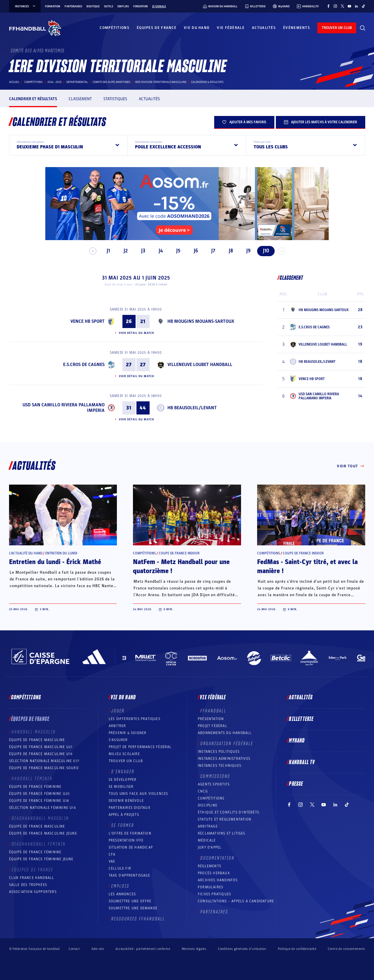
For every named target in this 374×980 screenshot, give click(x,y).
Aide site (98, 949)
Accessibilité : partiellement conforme (143, 949)
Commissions (215, 776)
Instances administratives (224, 759)
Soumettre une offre (130, 901)
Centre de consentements (346, 949)
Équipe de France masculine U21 (41, 747)
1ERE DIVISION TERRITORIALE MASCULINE (161, 82)
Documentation (218, 858)
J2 (123, 251)
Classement (80, 99)
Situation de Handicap (131, 847)
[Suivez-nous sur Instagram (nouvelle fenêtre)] (335, 6)
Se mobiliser (121, 787)
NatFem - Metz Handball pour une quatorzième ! (181, 567)
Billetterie (301, 719)
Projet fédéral (213, 726)
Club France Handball (32, 878)
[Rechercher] (363, 28)
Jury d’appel (210, 847)
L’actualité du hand (26, 553)
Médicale (207, 840)
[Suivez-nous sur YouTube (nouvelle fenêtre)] (349, 6)
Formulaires (211, 887)
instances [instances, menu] (26, 6)
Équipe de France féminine (35, 787)
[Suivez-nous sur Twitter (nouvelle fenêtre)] (342, 6)
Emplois (123, 6)
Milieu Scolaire (124, 754)
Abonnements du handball (225, 733)
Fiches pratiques (214, 894)
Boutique (93, 6)
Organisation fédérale (227, 744)
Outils (109, 6)
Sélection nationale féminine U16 (43, 808)
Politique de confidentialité (297, 949)
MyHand (297, 741)
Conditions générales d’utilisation (242, 949)
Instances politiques (219, 752)
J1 (106, 251)
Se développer (123, 780)
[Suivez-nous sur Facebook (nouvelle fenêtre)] (328, 6)
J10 (263, 251)
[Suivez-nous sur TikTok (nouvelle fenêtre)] (363, 6)
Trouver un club (126, 761)
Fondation (141, 6)
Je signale (159, 6)
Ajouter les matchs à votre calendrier (321, 122)
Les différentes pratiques (135, 719)
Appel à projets (124, 815)
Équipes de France (157, 28)
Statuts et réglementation (225, 819)
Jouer (118, 711)
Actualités (264, 28)
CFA (112, 854)
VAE (112, 861)
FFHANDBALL (213, 711)
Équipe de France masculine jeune (43, 833)
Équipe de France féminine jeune (41, 859)
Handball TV (302, 762)
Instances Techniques (220, 766)
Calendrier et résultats (33, 99)
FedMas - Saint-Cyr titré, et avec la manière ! (307, 567)
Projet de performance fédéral (140, 747)
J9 (246, 251)
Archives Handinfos (218, 880)
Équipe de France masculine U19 (41, 754)
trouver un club (337, 28)
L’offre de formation (130, 833)
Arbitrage (208, 826)
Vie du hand (197, 28)
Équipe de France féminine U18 (39, 801)
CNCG (203, 791)
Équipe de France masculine (37, 740)
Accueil (14, 82)
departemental (77, 82)
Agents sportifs (214, 784)
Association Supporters (33, 892)
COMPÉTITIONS (211, 798)
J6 (193, 251)
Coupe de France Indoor (179, 553)
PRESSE (296, 784)
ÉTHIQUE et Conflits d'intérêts (228, 812)
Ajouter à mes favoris (244, 122)
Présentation (211, 719)
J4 (158, 251)
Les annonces (122, 894)
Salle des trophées (28, 885)
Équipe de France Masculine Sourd (44, 768)
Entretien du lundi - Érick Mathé (55, 562)
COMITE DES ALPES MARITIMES (111, 82)
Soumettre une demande (133, 908)
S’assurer (118, 740)
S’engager (123, 772)
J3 (141, 251)
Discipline (208, 805)
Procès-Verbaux (214, 873)
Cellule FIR (120, 868)
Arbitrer (117, 726)
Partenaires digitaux (130, 808)
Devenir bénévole (126, 801)
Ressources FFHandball (138, 919)
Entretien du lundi (61, 553)
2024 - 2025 (54, 82)
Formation (53, 6)
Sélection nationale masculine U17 (44, 761)
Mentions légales (194, 949)
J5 (176, 251)
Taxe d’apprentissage (129, 875)
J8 (228, 251)
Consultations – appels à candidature (236, 901)
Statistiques (115, 99)
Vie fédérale (231, 28)
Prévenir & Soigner (128, 733)
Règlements (209, 866)
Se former (123, 825)
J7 (211, 251)
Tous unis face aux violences (138, 794)
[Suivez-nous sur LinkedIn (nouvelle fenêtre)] (356, 6)
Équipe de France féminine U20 (40, 794)
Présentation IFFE (126, 840)
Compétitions (115, 28)
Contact (74, 949)
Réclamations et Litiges (222, 833)
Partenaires (73, 6)
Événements (297, 28)
